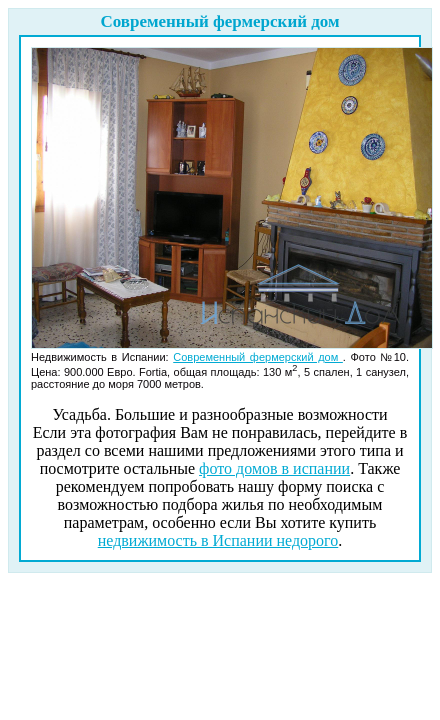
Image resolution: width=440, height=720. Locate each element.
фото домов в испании (274, 468)
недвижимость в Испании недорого (218, 540)
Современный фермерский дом (258, 357)
